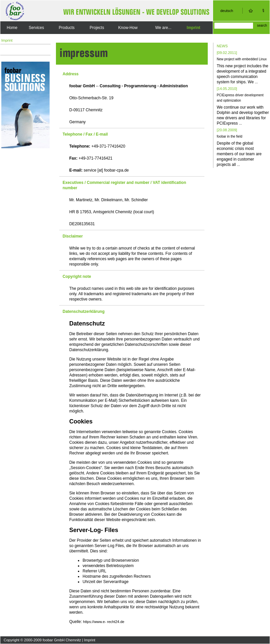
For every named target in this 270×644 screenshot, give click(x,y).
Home (12, 28)
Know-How (128, 28)
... (256, 82)
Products (67, 28)
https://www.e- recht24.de (104, 622)
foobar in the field (230, 136)
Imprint (194, 28)
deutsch (227, 11)
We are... (163, 28)
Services (36, 28)
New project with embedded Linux (242, 59)
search (262, 25)
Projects (97, 28)
